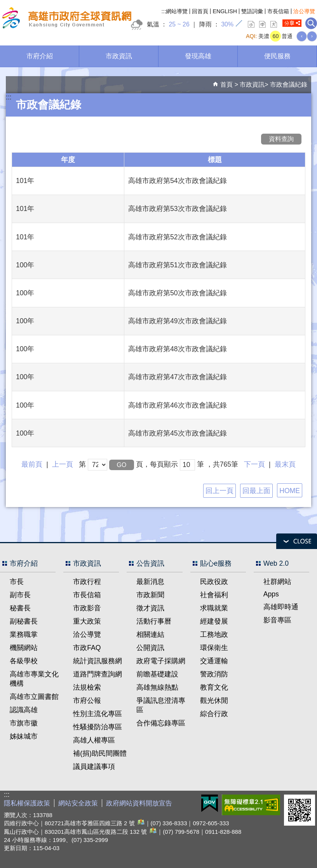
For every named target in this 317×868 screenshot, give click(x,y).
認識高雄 (24, 710)
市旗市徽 (24, 723)
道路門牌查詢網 (98, 674)
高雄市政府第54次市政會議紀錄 (178, 181)
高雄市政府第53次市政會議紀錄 (178, 209)
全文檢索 (311, 23)
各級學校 (24, 661)
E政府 (210, 803)
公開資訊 (150, 648)
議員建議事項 (94, 767)
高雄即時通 (281, 607)
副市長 (20, 595)
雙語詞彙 (252, 11)
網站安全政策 (78, 803)
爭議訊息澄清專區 (161, 705)
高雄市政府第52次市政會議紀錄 (178, 237)
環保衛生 (214, 648)
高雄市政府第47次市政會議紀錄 (178, 377)
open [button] (297, 541)
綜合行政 (214, 714)
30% (227, 24)
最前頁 (32, 464)
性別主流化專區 (98, 714)
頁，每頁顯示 (157, 464)
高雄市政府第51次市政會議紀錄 (178, 265)
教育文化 (214, 687)
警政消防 (214, 674)
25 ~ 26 (179, 24)
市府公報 (87, 701)
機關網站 (24, 648)
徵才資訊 (150, 608)
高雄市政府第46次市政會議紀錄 (178, 405)
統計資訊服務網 (98, 661)
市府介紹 (40, 56)
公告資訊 (150, 563)
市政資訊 (119, 56)
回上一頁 (219, 491)
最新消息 (150, 582)
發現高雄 (198, 56)
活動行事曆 (154, 621)
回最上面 (256, 491)
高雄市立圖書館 (34, 697)
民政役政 (214, 582)
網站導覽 (177, 11)
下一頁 (254, 464)
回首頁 (200, 11)
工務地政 (214, 634)
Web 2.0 (276, 563)
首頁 (226, 85)
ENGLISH (225, 11)
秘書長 (20, 608)
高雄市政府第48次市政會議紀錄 (178, 349)
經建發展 (214, 621)
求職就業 (214, 608)
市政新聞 (150, 595)
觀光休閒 (214, 701)
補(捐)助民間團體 (100, 753)
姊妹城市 (24, 736)
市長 (17, 582)
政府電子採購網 (161, 661)
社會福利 (214, 595)
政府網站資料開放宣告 (139, 803)
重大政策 (87, 621)
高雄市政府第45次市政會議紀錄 (178, 433)
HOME (290, 491)
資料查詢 (281, 139)
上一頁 (63, 464)
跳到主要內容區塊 (4, 4)
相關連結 (150, 634)
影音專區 (277, 620)
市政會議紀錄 (289, 85)
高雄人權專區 (94, 740)
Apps (271, 594)
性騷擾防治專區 (98, 727)
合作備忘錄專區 (161, 723)
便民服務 (277, 56)
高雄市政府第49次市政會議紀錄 (178, 321)
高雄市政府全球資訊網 (66, 19)
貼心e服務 (216, 563)
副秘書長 (24, 621)
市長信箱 (278, 11)
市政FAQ (87, 648)
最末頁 (285, 464)
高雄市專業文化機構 (34, 679)
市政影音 (87, 608)
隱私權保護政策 (27, 803)
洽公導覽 (304, 11)
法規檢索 (87, 687)
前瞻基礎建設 (157, 674)
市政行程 (87, 582)
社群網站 (277, 582)
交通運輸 (214, 661)
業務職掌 (24, 634)
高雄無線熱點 (157, 687)
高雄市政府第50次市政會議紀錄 (178, 293)
